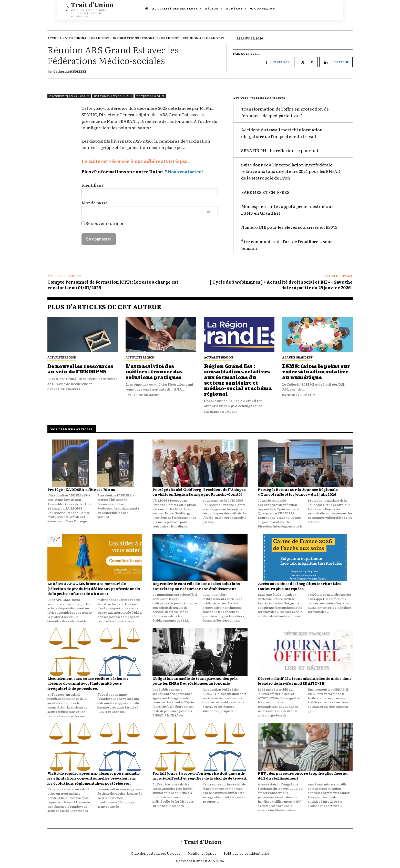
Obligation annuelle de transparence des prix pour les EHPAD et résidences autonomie (195, 681)
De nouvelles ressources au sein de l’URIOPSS (80, 369)
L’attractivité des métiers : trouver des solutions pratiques (154, 372)
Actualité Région (62, 357)
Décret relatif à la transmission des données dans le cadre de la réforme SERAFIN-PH (305, 681)
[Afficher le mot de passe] (209, 212)
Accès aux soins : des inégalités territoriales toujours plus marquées (300, 586)
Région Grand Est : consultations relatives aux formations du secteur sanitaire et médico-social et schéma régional (238, 380)
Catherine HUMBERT (70, 71)
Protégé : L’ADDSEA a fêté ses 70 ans (81, 489)
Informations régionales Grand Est (146, 38)
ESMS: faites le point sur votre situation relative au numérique (316, 372)
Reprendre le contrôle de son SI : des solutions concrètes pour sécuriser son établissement (196, 586)
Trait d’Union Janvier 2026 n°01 (113, 96)
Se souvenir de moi (102, 223)
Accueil (55, 38)
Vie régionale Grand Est (87, 38)
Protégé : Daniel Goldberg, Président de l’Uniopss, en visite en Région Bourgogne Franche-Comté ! (199, 492)
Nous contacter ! (186, 172)
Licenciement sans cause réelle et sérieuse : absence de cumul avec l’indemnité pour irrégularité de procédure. (88, 683)
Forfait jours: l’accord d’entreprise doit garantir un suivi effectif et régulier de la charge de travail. (200, 776)
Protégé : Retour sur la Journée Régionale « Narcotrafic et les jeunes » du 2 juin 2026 (298, 492)
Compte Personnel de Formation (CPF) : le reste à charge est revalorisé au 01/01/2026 (113, 285)
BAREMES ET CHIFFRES (265, 192)
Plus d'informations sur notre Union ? (124, 172)
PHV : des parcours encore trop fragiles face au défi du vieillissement (303, 776)
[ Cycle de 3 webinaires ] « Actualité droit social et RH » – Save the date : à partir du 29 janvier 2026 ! (281, 285)
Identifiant (92, 185)
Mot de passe (95, 203)
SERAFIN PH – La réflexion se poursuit (280, 150)
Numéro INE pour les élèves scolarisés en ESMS (289, 227)
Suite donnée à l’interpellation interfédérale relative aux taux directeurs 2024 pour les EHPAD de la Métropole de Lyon (291, 171)
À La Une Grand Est (297, 357)
